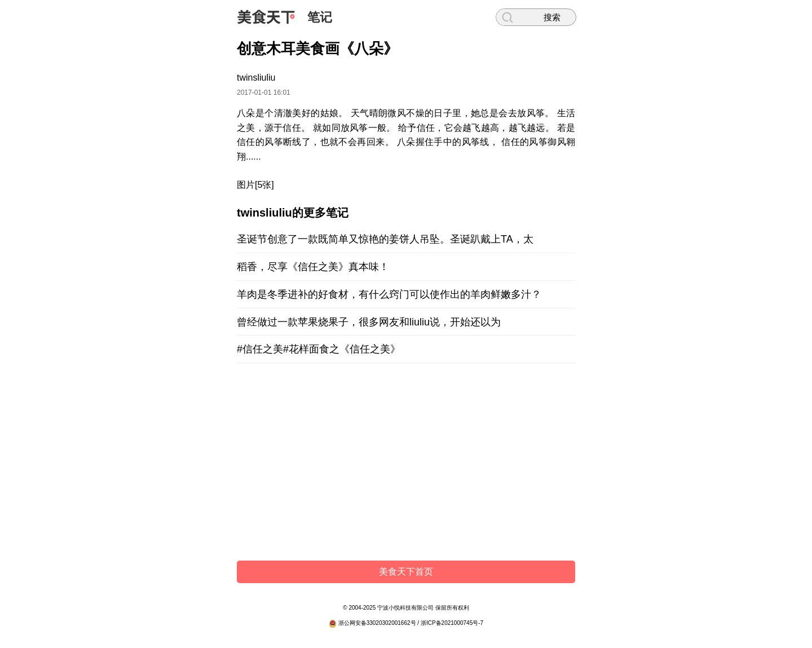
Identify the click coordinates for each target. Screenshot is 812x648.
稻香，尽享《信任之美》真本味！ (313, 267)
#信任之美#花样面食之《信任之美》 (319, 349)
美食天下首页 (406, 572)
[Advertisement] (406, 465)
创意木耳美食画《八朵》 (317, 49)
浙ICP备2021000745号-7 (452, 623)
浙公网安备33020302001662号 (377, 623)
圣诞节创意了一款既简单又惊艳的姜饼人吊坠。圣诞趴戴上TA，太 (385, 239)
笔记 (320, 17)
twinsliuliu (256, 78)
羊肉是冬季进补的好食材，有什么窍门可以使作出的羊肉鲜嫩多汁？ (389, 294)
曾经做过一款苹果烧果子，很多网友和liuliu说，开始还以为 (369, 322)
